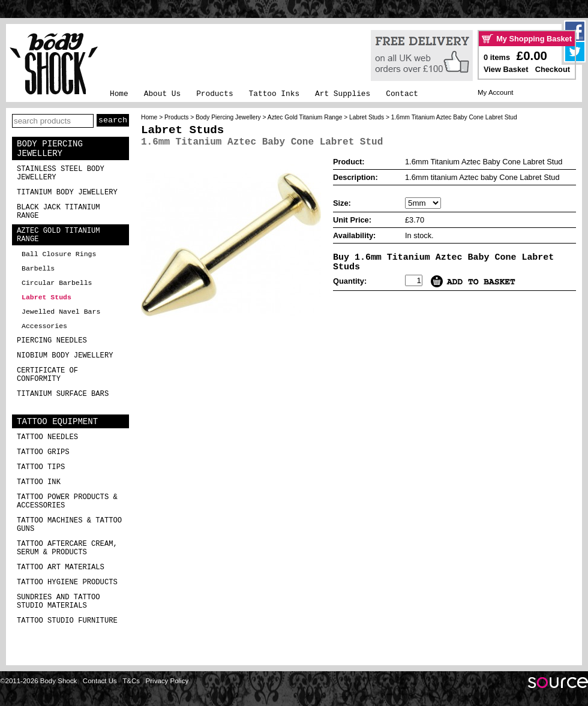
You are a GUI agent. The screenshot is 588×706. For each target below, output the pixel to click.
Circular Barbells (57, 283)
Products (214, 94)
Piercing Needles (52, 341)
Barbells (38, 268)
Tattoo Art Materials (61, 567)
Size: (342, 203)
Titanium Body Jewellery (67, 193)
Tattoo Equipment (57, 422)
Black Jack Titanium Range (58, 212)
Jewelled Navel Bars (61, 312)
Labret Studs (46, 297)
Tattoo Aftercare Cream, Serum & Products (67, 548)
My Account (496, 92)
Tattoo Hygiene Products (67, 582)
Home (119, 94)
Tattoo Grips (43, 452)
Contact (402, 94)
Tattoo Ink (39, 482)
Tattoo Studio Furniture (67, 621)
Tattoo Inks (274, 94)
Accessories (44, 326)
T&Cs (131, 681)
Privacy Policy (167, 681)
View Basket (506, 69)
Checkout (553, 69)
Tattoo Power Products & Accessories (67, 501)
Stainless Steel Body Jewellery (61, 173)
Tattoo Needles (47, 437)
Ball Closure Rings (59, 254)
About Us (162, 94)
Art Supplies (343, 94)
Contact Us (100, 681)
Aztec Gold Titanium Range (58, 235)
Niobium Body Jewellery (65, 356)
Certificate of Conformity (47, 375)
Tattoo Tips (41, 467)
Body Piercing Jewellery (50, 149)
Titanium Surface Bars (63, 394)
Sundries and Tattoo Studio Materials (58, 602)
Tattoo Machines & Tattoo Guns (69, 525)
